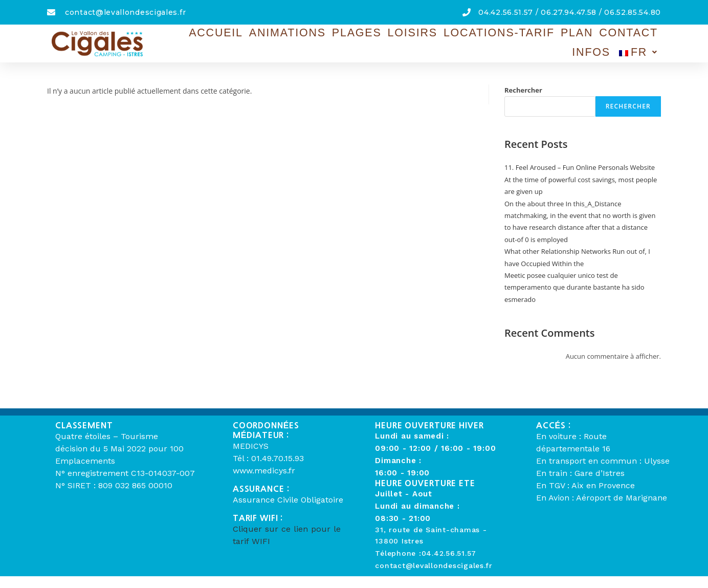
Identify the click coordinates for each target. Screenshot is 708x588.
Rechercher (523, 90)
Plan (509, 41)
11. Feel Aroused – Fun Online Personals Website (580, 167)
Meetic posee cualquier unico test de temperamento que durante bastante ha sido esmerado (574, 287)
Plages (326, 41)
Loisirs (372, 41)
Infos (598, 41)
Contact (552, 41)
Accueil (208, 41)
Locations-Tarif (444, 41)
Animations (268, 41)
